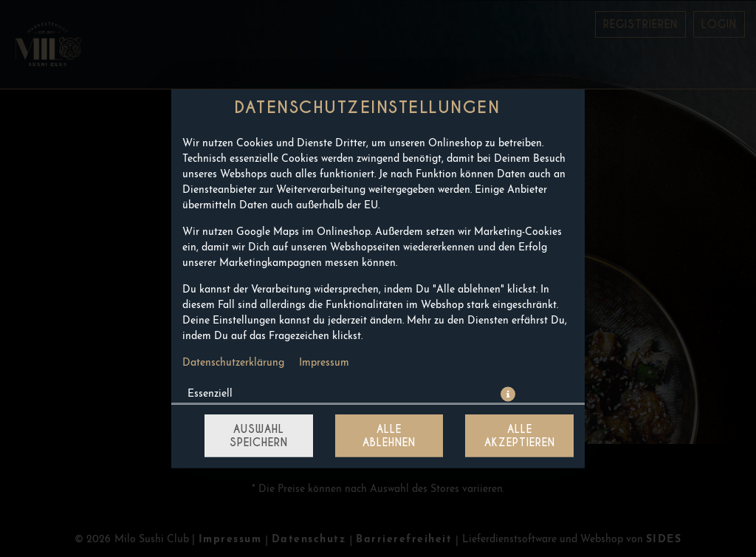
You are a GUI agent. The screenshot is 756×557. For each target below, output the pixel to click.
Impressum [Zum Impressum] (324, 363)
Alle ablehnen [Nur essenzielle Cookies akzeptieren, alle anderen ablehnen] (389, 436)
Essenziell (210, 394)
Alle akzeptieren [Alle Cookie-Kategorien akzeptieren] (520, 436)
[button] (508, 394)
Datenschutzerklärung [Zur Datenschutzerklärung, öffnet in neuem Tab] (233, 363)
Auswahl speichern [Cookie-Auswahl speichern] (259, 436)
